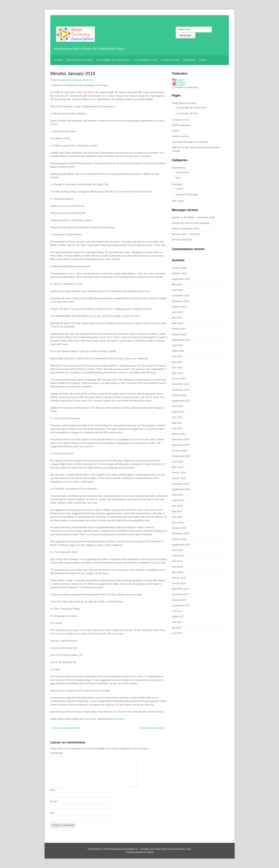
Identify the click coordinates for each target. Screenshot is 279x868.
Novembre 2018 (181, 533)
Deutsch (181, 85)
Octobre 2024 (179, 274)
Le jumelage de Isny (145, 60)
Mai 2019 (177, 511)
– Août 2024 (186, 234)
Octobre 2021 (179, 395)
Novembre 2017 (181, 594)
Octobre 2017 (179, 600)
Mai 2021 (177, 423)
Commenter (57, 753)
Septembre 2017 (181, 605)
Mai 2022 (177, 362)
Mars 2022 (178, 373)
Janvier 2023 (179, 329)
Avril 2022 (177, 368)
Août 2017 (177, 611)
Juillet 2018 (178, 556)
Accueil (58, 60)
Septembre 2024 (181, 279)
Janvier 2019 (179, 528)
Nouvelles (91, 719)
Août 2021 (177, 406)
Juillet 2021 (178, 412)
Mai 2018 (177, 561)
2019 (154, 728)
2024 (186, 229)
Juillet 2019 (178, 500)
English (180, 80)
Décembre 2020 (181, 439)
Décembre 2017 (181, 589)
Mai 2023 (177, 318)
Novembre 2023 (181, 301)
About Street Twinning (79, 60)
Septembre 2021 (181, 401)
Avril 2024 (177, 290)
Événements (179, 168)
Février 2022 (179, 379)
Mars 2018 (178, 572)
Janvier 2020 (179, 478)
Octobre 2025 (179, 268)
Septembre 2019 (181, 489)
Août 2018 (177, 550)
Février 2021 (179, 434)
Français (181, 82)
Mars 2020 (178, 467)
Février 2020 (179, 473)
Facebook (189, 60)
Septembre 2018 (181, 545)
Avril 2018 (177, 567)
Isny (178, 178)
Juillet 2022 (178, 351)
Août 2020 (177, 462)
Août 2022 (177, 345)
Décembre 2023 (181, 295)
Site (52, 813)
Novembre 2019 (181, 484)
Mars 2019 (178, 522)
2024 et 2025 (191, 223)
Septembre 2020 (181, 456)
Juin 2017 (177, 622)
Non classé (178, 201)
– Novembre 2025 (193, 217)
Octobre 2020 (179, 451)
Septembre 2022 (181, 340)
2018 (65, 728)
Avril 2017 (177, 633)
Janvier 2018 (179, 583)
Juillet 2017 (178, 616)
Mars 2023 (178, 323)
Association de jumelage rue (124, 849)
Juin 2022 (177, 356)
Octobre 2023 (179, 307)
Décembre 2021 (181, 384)
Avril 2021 (177, 428)
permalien (119, 719)
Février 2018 (179, 578)
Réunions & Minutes (187, 194)
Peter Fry (88, 80)
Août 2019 (177, 495)
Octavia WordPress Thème (140, 852)
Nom (54, 790)
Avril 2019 (177, 517)
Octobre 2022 (179, 334)
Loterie (176, 131)
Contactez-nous (170, 60)
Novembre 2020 (181, 445)
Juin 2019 (177, 506)
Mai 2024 (177, 284)
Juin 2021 (177, 417)
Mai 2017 (177, 628)
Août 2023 (177, 312)
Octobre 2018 (179, 539)
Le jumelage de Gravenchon (113, 60)
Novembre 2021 (181, 390)
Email (54, 801)
